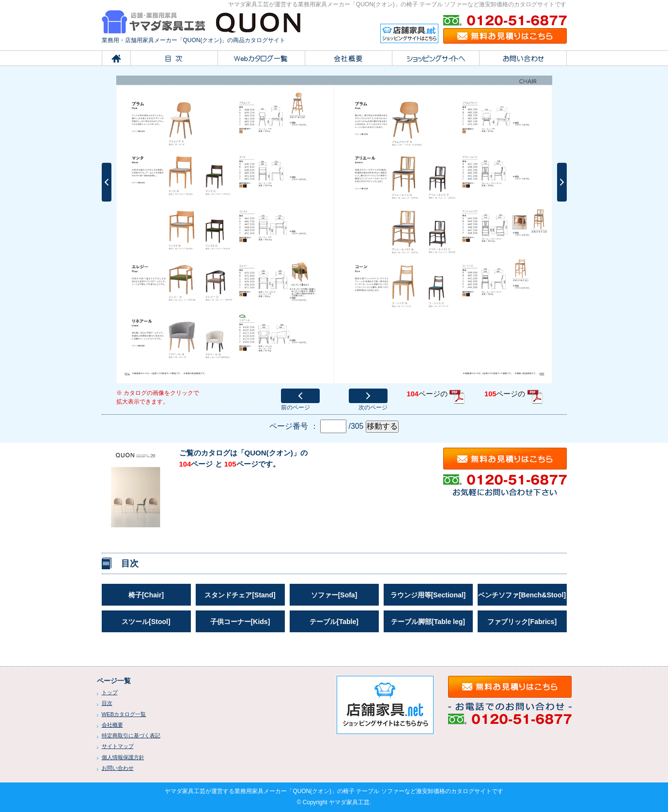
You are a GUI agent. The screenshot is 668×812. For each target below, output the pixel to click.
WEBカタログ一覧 (124, 714)
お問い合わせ (118, 768)
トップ (110, 692)
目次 (107, 703)
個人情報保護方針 (123, 757)
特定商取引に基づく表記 (131, 735)
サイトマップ (118, 746)
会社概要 (112, 725)
